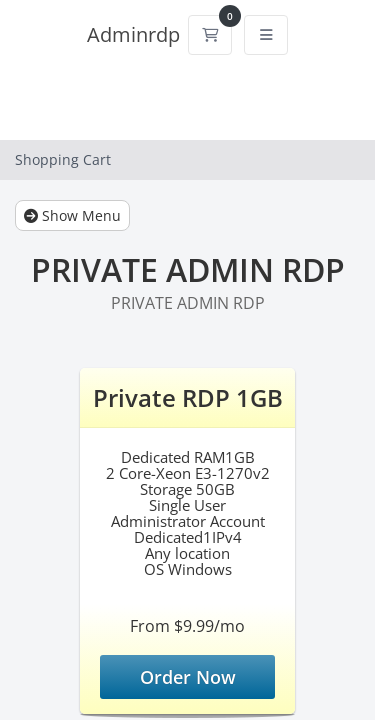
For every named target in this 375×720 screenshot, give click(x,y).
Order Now (188, 677)
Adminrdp (133, 34)
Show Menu (72, 215)
